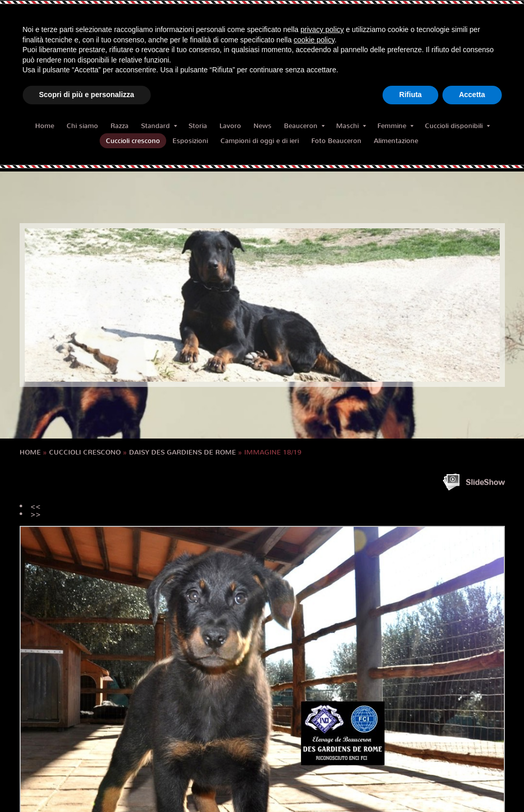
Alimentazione (396, 141)
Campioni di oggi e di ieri (260, 141)
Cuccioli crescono (133, 141)
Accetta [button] (472, 95)
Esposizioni (190, 141)
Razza (120, 126)
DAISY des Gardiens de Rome (182, 452)
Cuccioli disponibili (457, 126)
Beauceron (304, 126)
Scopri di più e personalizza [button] (87, 95)
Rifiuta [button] (410, 95)
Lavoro (230, 126)
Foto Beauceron (336, 141)
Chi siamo (82, 126)
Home (45, 126)
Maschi (351, 126)
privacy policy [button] (322, 29)
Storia (198, 126)
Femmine (395, 126)
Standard (159, 126)
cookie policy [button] (314, 40)
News (263, 126)
